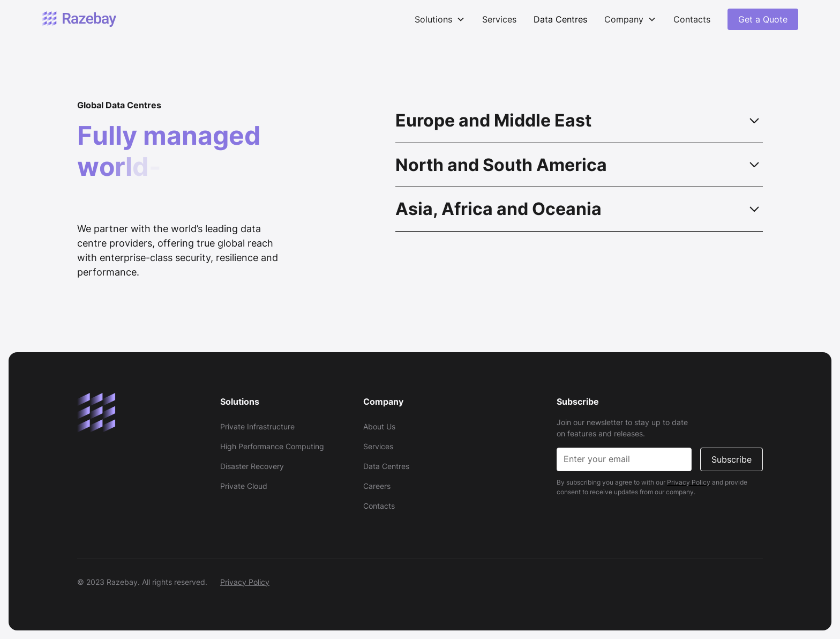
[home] (79, 20)
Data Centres (560, 19)
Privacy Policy (245, 582)
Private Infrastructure (257, 426)
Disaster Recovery (252, 466)
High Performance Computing (272, 446)
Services (499, 19)
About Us (379, 426)
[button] (440, 19)
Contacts (692, 19)
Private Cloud (244, 486)
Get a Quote (763, 19)
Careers (377, 486)
